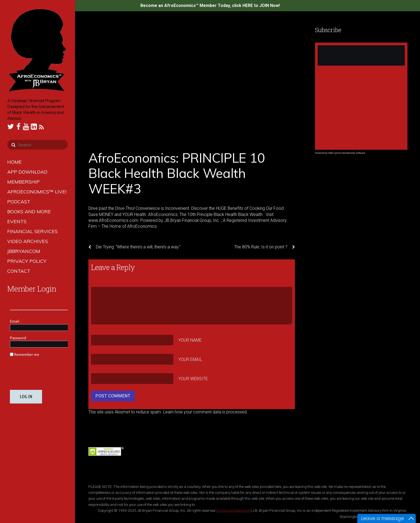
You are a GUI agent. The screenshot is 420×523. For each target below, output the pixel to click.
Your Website (193, 378)
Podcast (19, 202)
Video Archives (28, 241)
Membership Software (354, 153)
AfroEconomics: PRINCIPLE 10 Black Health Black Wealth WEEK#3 (177, 173)
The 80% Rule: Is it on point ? (265, 247)
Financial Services (32, 231)
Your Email (190, 359)
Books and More (29, 212)
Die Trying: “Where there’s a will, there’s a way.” (134, 247)
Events (17, 221)
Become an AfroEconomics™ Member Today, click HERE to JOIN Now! (210, 5)
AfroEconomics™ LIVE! (37, 192)
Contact (19, 271)
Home (14, 162)
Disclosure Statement (233, 510)
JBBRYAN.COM (24, 251)
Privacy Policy (27, 261)
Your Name (190, 340)
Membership (23, 182)
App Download (27, 172)
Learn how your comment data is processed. (205, 412)
